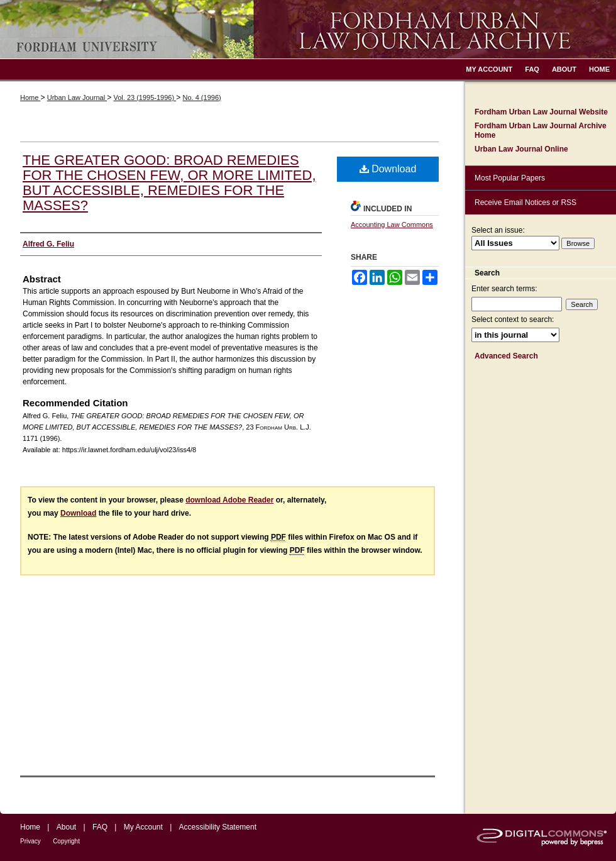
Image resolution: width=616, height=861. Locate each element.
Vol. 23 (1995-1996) (145, 97)
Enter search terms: (504, 289)
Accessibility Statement (218, 827)
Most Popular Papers (510, 178)
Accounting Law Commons (392, 225)
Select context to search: (513, 319)
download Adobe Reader (229, 500)
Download (388, 169)
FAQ (100, 827)
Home (30, 97)
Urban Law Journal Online (521, 149)
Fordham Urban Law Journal (308, 29)
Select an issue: (498, 230)
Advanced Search (506, 356)
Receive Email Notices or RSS (525, 203)
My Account (143, 827)
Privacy (30, 841)
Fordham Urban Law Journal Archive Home (541, 130)
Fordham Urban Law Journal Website (541, 112)
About (66, 827)
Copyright (66, 841)
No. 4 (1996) (202, 97)
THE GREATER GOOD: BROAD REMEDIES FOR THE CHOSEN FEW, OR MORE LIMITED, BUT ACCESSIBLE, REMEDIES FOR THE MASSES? (169, 183)
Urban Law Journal (77, 97)
